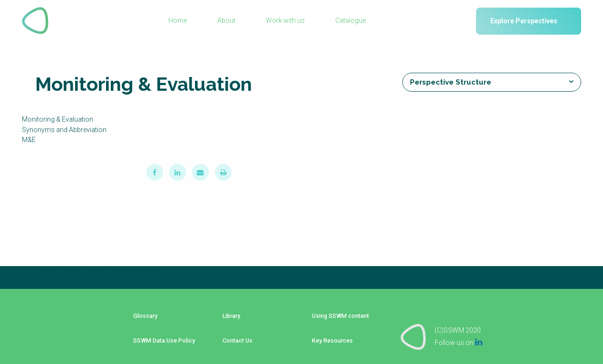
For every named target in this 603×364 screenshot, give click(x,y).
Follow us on (458, 332)
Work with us (285, 21)
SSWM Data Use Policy (161, 333)
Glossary (141, 319)
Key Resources (329, 333)
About (227, 21)
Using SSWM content (337, 319)
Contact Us (233, 333)
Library (227, 319)
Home (179, 21)
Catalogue (350, 21)
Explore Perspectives (524, 21)
